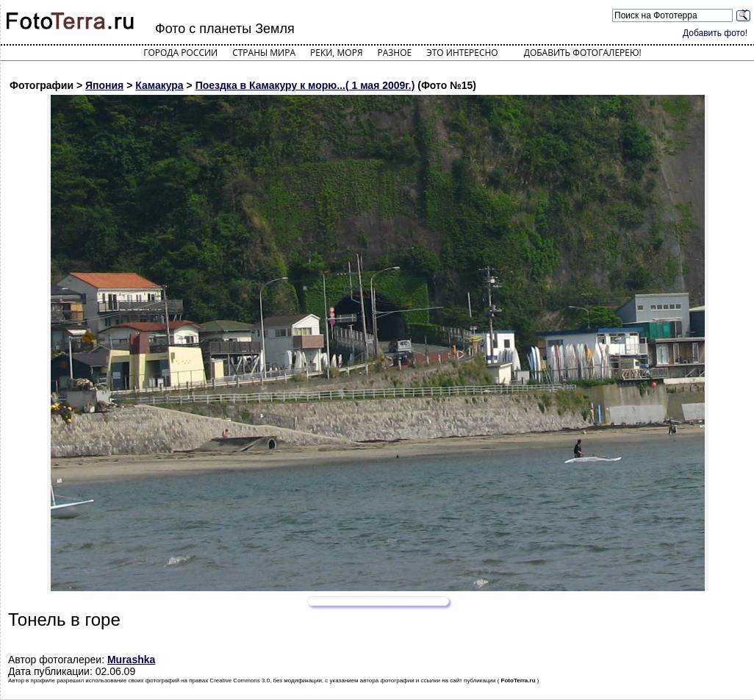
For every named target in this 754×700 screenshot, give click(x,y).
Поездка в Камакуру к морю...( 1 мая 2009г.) (305, 85)
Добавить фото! (715, 33)
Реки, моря (336, 53)
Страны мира (264, 53)
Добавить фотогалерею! (583, 53)
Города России (180, 53)
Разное (395, 53)
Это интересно (462, 53)
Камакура (159, 85)
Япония (104, 85)
